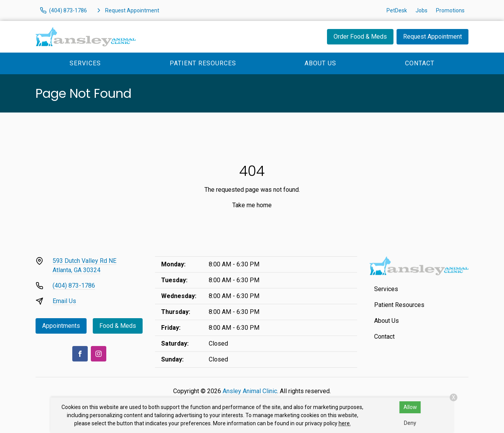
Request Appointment (432, 37)
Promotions (450, 10)
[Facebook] (80, 354)
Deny (410, 423)
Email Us (64, 301)
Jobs (421, 10)
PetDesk (397, 10)
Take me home (252, 205)
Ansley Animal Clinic (250, 391)
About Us (320, 63)
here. (345, 423)
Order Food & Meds (360, 37)
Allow (410, 407)
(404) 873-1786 (74, 286)
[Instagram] (99, 354)
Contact (420, 63)
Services (85, 63)
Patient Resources (203, 63)
